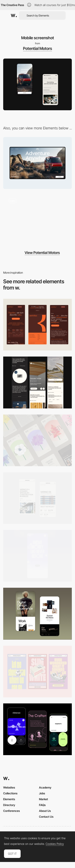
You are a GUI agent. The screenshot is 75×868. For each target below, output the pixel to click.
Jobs (42, 793)
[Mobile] (37, 325)
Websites (9, 787)
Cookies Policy (55, 844)
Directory (9, 805)
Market (43, 799)
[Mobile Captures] (37, 729)
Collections (10, 793)
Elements (9, 799)
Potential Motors (37, 48)
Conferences (11, 811)
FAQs (42, 805)
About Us (45, 811)
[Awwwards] (14, 15)
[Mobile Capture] (37, 614)
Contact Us (46, 817)
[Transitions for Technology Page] (37, 219)
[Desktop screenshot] (37, 163)
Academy (45, 787)
